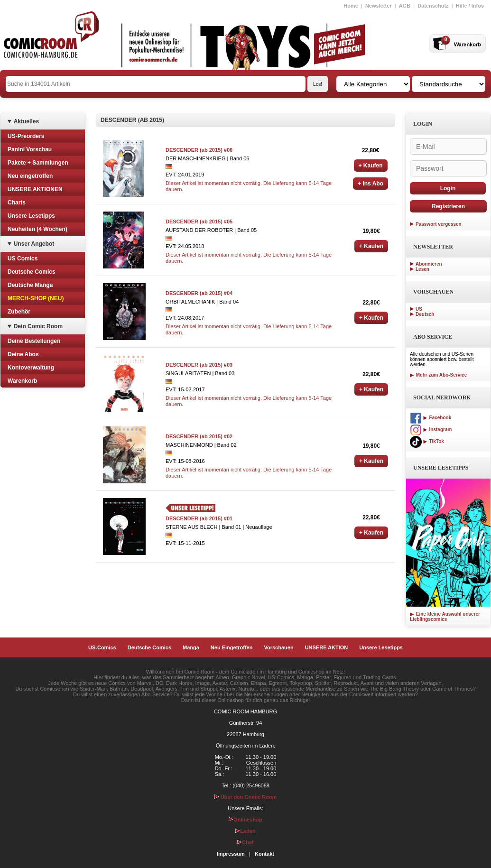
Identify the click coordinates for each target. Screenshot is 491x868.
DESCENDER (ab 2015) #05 (199, 222)
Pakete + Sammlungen (38, 163)
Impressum (231, 854)
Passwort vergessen (439, 224)
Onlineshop (245, 820)
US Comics (23, 259)
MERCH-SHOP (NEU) (36, 298)
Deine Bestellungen (34, 341)
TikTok (427, 441)
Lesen (422, 269)
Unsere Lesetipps (31, 216)
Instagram (431, 429)
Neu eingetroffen (30, 176)
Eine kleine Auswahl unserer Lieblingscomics (445, 617)
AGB (405, 6)
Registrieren (448, 206)
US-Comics (102, 647)
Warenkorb (22, 381)
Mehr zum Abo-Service (438, 375)
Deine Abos (23, 354)
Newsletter (379, 6)
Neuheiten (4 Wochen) (37, 229)
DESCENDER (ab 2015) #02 (199, 436)
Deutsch (425, 314)
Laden (245, 831)
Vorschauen (278, 647)
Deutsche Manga (30, 285)
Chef (245, 842)
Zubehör (19, 312)
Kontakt (264, 854)
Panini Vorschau (30, 149)
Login (448, 188)
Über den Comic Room (246, 797)
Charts (17, 203)
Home (351, 6)
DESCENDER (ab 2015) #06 (199, 150)
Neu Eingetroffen (232, 647)
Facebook (431, 418)
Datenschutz (433, 6)
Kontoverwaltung (31, 368)
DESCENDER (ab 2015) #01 (199, 518)
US (419, 309)
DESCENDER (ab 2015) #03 (199, 365)
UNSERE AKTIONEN (35, 189)
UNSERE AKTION (327, 647)
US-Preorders (26, 136)
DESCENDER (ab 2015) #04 (199, 293)
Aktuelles (26, 121)
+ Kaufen (371, 166)
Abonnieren (429, 264)
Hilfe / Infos (470, 6)
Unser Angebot (34, 244)
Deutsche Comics (32, 272)
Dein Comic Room (38, 326)
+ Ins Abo (371, 184)
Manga (191, 647)
